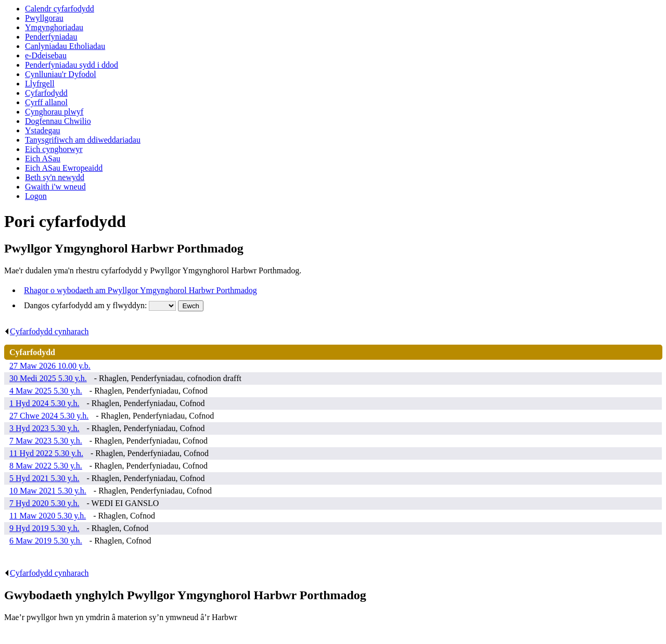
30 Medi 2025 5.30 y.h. (48, 378)
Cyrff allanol (46, 102)
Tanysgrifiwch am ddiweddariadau (83, 140)
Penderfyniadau (51, 37)
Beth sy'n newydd (55, 177)
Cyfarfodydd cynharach (47, 331)
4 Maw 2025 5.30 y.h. (46, 391)
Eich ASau (43, 159)
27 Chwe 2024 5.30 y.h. (49, 416)
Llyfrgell (40, 84)
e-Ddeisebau (46, 55)
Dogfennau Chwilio (58, 121)
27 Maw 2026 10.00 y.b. (50, 366)
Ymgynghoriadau (54, 27)
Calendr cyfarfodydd (60, 9)
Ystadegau (43, 130)
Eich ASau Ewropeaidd (64, 168)
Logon (36, 196)
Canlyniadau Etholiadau (65, 46)
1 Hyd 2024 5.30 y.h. (44, 403)
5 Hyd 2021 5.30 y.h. (44, 478)
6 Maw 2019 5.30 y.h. (46, 541)
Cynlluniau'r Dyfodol (61, 74)
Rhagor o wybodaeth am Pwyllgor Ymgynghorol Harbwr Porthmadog (140, 290)
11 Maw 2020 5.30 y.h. (48, 516)
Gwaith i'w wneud (55, 187)
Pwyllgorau (44, 18)
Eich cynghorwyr (54, 149)
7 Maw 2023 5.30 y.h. (46, 441)
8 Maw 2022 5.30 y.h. (46, 466)
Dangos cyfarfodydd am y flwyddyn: (86, 305)
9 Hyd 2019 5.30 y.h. (44, 528)
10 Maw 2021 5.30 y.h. (48, 491)
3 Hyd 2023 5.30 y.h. (44, 428)
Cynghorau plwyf (54, 112)
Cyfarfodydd (46, 93)
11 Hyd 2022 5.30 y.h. (46, 453)
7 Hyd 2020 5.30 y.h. (44, 503)
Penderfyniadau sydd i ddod (72, 65)
